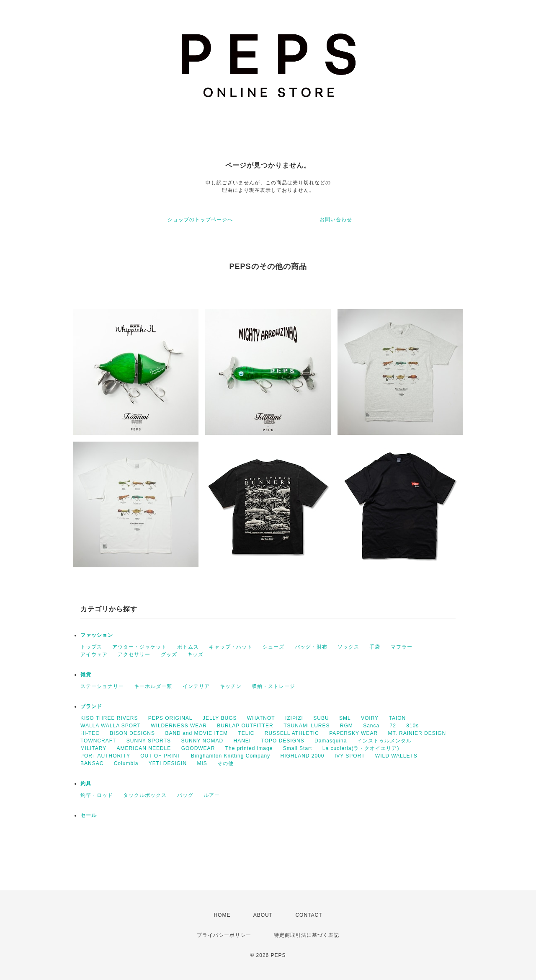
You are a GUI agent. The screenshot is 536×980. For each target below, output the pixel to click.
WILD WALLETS (396, 756)
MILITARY (93, 748)
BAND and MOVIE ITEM (196, 733)
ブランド (91, 706)
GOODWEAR (198, 748)
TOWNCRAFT (98, 741)
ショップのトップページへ (200, 220)
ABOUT (263, 915)
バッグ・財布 (311, 647)
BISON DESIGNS (132, 733)
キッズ (195, 654)
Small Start (298, 748)
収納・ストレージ (273, 686)
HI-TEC (90, 733)
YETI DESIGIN (168, 763)
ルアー (212, 795)
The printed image (249, 748)
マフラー (402, 647)
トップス (91, 647)
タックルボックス (145, 795)
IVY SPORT (350, 756)
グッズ (169, 654)
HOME (222, 915)
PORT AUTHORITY (105, 756)
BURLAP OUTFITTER (245, 726)
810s (412, 726)
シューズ (273, 647)
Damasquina (331, 741)
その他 (225, 763)
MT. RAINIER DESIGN (417, 733)
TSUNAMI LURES (307, 726)
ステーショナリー (102, 686)
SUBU (321, 718)
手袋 (375, 647)
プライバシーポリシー (224, 935)
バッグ (185, 795)
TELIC (246, 733)
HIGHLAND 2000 (302, 756)
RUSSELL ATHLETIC (292, 733)
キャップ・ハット (231, 647)
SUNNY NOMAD (202, 741)
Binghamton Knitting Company (231, 756)
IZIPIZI (294, 718)
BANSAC (92, 763)
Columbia (126, 763)
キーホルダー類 (153, 686)
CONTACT (309, 915)
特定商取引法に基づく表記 (307, 935)
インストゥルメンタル (384, 741)
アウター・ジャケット (139, 647)
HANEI (242, 741)
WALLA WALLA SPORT (111, 726)
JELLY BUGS (220, 718)
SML (345, 718)
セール (89, 815)
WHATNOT (261, 718)
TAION (397, 718)
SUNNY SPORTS (149, 741)
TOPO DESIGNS (283, 741)
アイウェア (94, 654)
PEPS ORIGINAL (170, 718)
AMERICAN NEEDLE (144, 748)
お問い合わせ (336, 220)
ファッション (97, 635)
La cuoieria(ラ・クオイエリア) (361, 748)
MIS (202, 763)
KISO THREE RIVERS (109, 718)
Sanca (371, 726)
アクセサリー (134, 654)
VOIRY (370, 718)
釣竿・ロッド (97, 795)
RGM (347, 726)
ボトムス (188, 647)
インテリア (196, 686)
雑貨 (86, 675)
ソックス (348, 647)
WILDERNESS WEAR (179, 726)
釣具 (86, 783)
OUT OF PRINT (160, 756)
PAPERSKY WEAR (353, 733)
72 (393, 726)
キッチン (231, 686)
